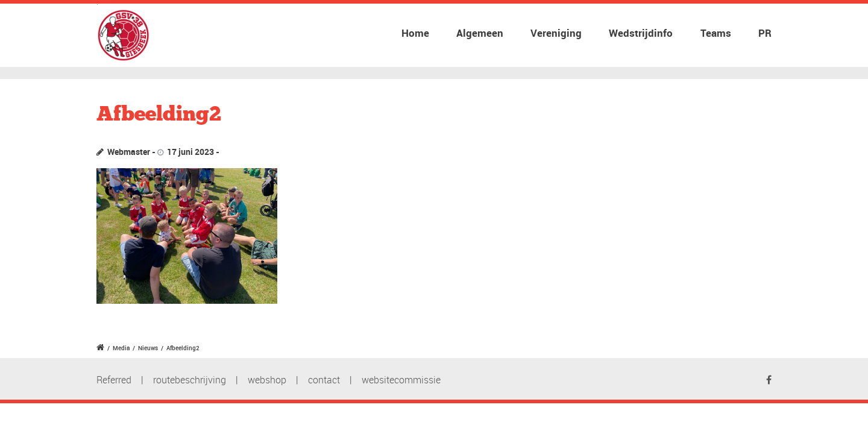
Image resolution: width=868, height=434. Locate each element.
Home (415, 33)
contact (324, 380)
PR (765, 33)
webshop (267, 380)
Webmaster (129, 152)
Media (121, 348)
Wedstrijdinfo (641, 33)
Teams (716, 33)
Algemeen (480, 33)
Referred (114, 380)
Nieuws (148, 348)
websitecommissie (401, 380)
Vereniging (556, 33)
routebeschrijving (190, 380)
